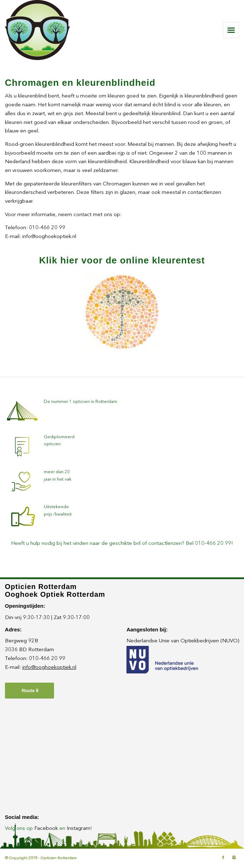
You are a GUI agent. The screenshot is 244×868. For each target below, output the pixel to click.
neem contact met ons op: (90, 215)
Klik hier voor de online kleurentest (122, 260)
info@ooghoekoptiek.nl (49, 237)
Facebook (46, 829)
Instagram (79, 829)
